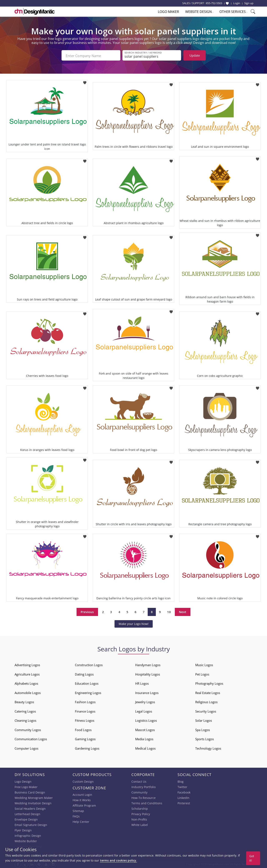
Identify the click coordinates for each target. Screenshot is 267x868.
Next (183, 611)
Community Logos (28, 729)
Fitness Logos (85, 720)
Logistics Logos (146, 720)
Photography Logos (209, 683)
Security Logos (206, 710)
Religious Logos (206, 701)
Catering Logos (25, 710)
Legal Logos (144, 710)
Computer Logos (26, 748)
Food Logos (83, 729)
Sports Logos (205, 738)
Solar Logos (204, 720)
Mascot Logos (145, 729)
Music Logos (204, 664)
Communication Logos (31, 738)
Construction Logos (89, 664)
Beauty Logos (24, 701)
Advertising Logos (27, 664)
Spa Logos (203, 729)
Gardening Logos (87, 748)
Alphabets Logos (26, 683)
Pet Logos (202, 673)
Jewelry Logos (145, 701)
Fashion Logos (85, 701)
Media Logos (144, 738)
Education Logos (87, 683)
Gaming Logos (85, 738)
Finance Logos (85, 710)
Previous (87, 611)
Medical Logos (145, 748)
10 (169, 611)
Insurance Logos (147, 692)
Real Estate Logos (208, 692)
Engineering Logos (88, 692)
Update (195, 55)
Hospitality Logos (148, 673)
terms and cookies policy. (118, 860)
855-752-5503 (214, 3)
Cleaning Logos (25, 720)
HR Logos (142, 683)
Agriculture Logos (27, 673)
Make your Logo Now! (134, 623)
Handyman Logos (148, 664)
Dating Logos (84, 673)
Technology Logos (208, 748)
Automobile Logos (28, 692)
